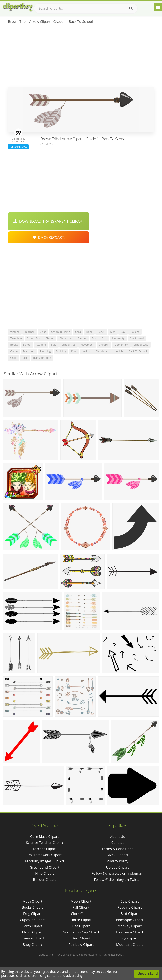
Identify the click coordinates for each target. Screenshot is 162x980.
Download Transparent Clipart (49, 221)
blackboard (102, 351)
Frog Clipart (32, 914)
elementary (121, 345)
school (27, 345)
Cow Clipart (130, 901)
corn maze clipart (45, 836)
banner (82, 338)
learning (45, 351)
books (14, 345)
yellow (86, 351)
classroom (66, 338)
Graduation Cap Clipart (81, 932)
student (41, 345)
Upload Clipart (117, 867)
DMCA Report (118, 855)
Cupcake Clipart (32, 920)
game (14, 351)
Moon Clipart (81, 901)
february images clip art (45, 861)
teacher (30, 332)
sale (54, 345)
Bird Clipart (130, 914)
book (89, 332)
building (61, 351)
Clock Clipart (81, 914)
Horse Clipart (81, 920)
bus (94, 338)
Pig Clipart (130, 938)
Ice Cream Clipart (130, 932)
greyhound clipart (45, 867)
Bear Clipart (81, 938)
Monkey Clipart (130, 926)
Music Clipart (32, 932)
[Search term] (86, 8)
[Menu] (158, 7)
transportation (42, 358)
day (123, 332)
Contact (118, 842)
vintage (15, 332)
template (16, 338)
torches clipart (44, 849)
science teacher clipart (45, 842)
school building (61, 332)
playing (50, 338)
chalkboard (137, 338)
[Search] (131, 8)
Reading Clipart (130, 907)
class (43, 332)
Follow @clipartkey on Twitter (117, 880)
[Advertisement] (81, 57)
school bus (34, 338)
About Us (118, 836)
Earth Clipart (32, 926)
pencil (101, 332)
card (78, 332)
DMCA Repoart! (49, 237)
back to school (138, 351)
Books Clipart (32, 907)
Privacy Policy (117, 861)
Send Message (18, 147)
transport (29, 351)
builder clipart (44, 880)
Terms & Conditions (117, 849)
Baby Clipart (32, 944)
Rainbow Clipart (81, 944)
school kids (68, 345)
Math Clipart (32, 901)
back (25, 358)
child (13, 358)
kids (113, 332)
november (87, 345)
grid (104, 338)
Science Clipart (32, 938)
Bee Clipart (81, 926)
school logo (141, 345)
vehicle (119, 351)
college (135, 332)
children (104, 345)
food (74, 351)
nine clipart (45, 873)
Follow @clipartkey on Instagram (118, 873)
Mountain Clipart (130, 944)
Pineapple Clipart (130, 920)
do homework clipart (44, 855)
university (118, 338)
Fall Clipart (81, 907)
